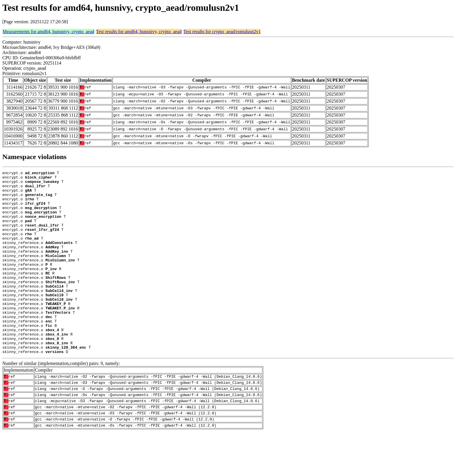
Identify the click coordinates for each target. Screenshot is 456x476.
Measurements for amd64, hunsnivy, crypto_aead (48, 32)
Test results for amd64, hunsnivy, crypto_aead (139, 32)
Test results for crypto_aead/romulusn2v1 (222, 32)
